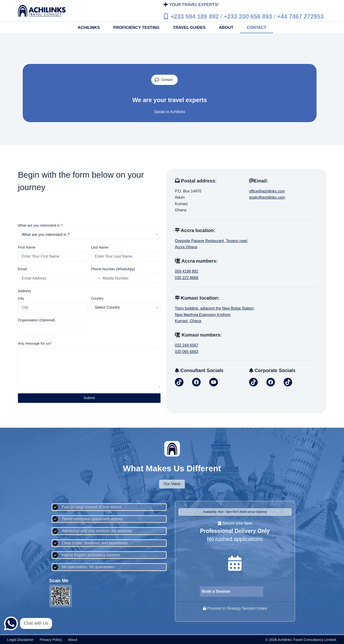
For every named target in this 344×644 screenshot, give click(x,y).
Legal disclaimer (20, 640)
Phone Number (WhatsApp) (113, 269)
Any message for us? (35, 343)
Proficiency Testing (136, 28)
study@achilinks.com (267, 197)
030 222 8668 (187, 278)
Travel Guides (189, 28)
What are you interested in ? (40, 225)
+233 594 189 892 (194, 16)
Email (22, 269)
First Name (27, 247)
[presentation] (124, 326)
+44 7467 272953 (300, 16)
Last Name (100, 247)
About (226, 28)
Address (24, 291)
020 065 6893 (187, 352)
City (21, 298)
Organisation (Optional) (36, 320)
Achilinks (89, 28)
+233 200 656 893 (248, 16)
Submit (89, 398)
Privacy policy (51, 640)
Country (97, 298)
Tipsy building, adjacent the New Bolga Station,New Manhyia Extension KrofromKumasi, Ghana (215, 315)
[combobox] (96, 278)
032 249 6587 (187, 345)
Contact (257, 28)
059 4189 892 (187, 271)
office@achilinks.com (267, 191)
